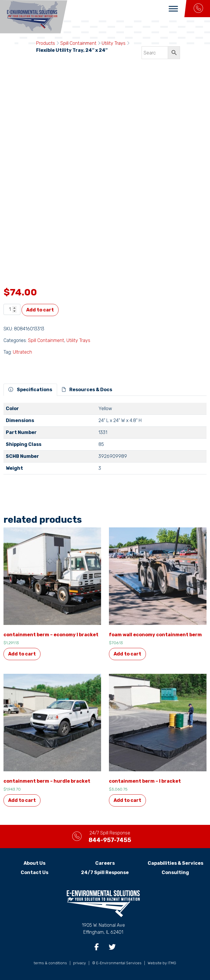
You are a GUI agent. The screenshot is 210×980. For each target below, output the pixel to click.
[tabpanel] (105, 441)
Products (46, 43)
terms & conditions (50, 963)
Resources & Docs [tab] (87, 390)
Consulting (175, 872)
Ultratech (22, 352)
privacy (80, 963)
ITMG (172, 963)
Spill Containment (78, 43)
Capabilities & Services (175, 863)
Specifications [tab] (30, 390)
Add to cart (40, 310)
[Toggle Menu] (173, 9)
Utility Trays (114, 43)
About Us (35, 863)
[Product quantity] (12, 309)
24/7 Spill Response (105, 872)
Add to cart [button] (22, 654)
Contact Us (35, 872)
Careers (105, 863)
